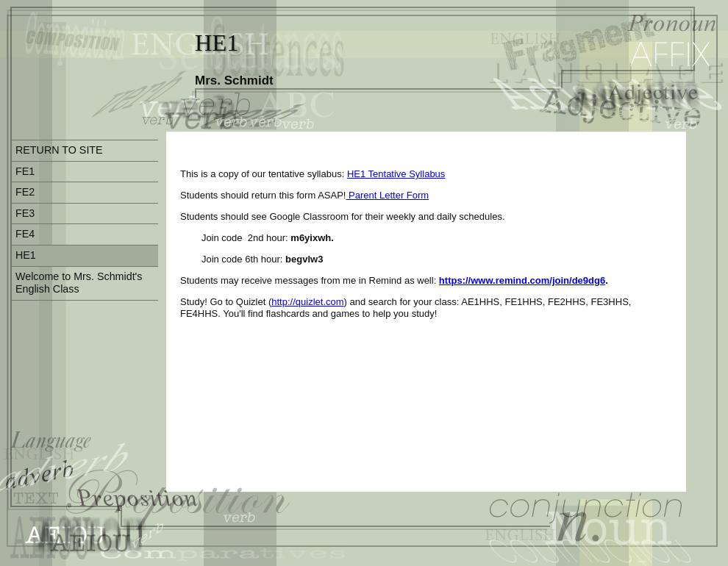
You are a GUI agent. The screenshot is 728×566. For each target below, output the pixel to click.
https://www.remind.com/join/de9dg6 (522, 280)
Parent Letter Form (387, 195)
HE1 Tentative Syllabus (396, 174)
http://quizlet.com (307, 302)
